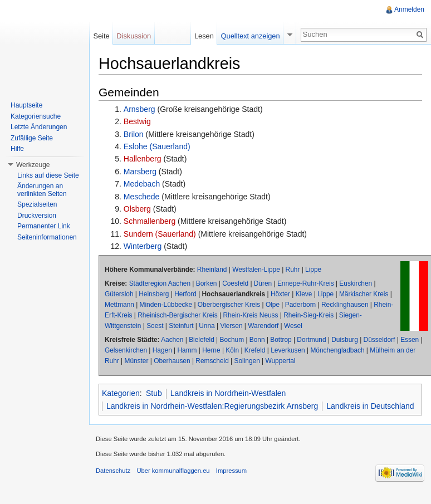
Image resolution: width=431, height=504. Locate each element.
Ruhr (293, 270)
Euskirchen (356, 283)
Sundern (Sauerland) (160, 234)
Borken (207, 283)
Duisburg (345, 340)
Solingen (247, 361)
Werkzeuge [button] (33, 165)
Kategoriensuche (36, 116)
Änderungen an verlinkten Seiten (42, 190)
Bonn (257, 340)
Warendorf (263, 326)
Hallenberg (143, 159)
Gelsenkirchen (126, 350)
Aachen (172, 340)
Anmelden (409, 9)
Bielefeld (202, 340)
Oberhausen (172, 361)
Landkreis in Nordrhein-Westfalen (228, 393)
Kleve (304, 294)
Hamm (187, 350)
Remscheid (212, 361)
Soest (155, 326)
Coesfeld (235, 283)
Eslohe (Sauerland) (157, 146)
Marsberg (140, 172)
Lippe (313, 270)
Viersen (231, 326)
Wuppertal (280, 361)
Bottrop (281, 340)
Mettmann (119, 305)
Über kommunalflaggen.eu (173, 471)
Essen (410, 340)
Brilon (134, 134)
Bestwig (137, 121)
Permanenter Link (44, 226)
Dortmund (311, 340)
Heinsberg (154, 294)
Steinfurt (181, 326)
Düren (263, 283)
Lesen (204, 36)
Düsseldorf (379, 340)
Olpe (273, 305)
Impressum (231, 471)
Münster (136, 361)
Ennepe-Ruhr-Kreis (306, 283)
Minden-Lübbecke (166, 305)
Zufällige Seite (32, 138)
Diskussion (134, 36)
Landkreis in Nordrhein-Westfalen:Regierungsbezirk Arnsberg (212, 406)
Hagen (162, 350)
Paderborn (301, 305)
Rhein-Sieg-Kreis (308, 315)
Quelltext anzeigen (251, 36)
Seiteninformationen (47, 237)
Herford (185, 294)
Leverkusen (288, 350)
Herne (211, 350)
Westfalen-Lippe (256, 270)
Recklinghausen (345, 305)
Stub (154, 393)
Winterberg (143, 246)
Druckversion (37, 216)
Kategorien (121, 393)
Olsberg (137, 209)
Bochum (232, 340)
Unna (207, 326)
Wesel (293, 326)
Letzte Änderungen (39, 127)
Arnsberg (139, 109)
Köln (232, 350)
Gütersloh (119, 294)
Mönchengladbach (337, 350)
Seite (101, 36)
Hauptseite (26, 105)
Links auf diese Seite (48, 175)
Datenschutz (113, 471)
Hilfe (17, 149)
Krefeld (255, 350)
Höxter (280, 294)
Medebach (142, 184)
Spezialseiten (37, 204)
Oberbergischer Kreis (229, 305)
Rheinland (212, 270)
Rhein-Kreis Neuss (250, 315)
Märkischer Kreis (364, 294)
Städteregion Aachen (160, 283)
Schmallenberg (150, 221)
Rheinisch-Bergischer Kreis (177, 315)
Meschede (142, 197)
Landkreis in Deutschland (370, 406)
